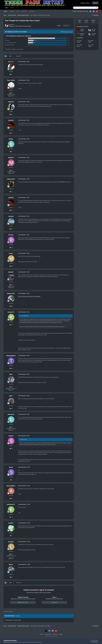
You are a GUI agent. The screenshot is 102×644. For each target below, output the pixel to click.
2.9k (11, 248)
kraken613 (11, 312)
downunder (11, 414)
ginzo (11, 396)
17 (11, 536)
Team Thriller (11, 80)
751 (11, 192)
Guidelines (12, 11)
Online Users (24, 11)
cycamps (11, 216)
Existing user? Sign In (86, 3)
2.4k (11, 368)
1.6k (11, 285)
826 (11, 306)
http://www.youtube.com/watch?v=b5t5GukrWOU (29, 296)
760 (11, 229)
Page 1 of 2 (19, 56)
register (14, 49)
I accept (94, 641)
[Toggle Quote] (20, 316)
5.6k (11, 409)
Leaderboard (32, 11)
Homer (11, 253)
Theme (42, 634)
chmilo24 (11, 120)
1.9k (11, 93)
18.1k (11, 554)
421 (11, 74)
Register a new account (23, 602)
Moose (11, 564)
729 (11, 114)
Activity (12, 8)
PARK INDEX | (80, 11)
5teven (11, 467)
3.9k (11, 266)
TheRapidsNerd (11, 356)
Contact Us (55, 634)
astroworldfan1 (11, 486)
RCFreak (11, 235)
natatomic (11, 102)
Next (11, 56)
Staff (18, 11)
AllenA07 (11, 272)
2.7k (11, 325)
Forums (5, 11)
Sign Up (95, 3)
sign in (9, 49)
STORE (84, 11)
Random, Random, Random (25, 26)
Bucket (11, 139)
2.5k (11, 499)
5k (11, 577)
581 (11, 152)
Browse (6, 8)
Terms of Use (6, 642)
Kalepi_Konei (11, 179)
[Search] (81, 8)
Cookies (61, 634)
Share (59, 25)
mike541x (11, 158)
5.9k (11, 427)
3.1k (11, 133)
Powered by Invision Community (51, 636)
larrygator (11, 542)
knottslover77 (11, 504)
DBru (11, 374)
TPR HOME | (75, 11)
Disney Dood (11, 293)
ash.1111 (13, 25)
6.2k (11, 387)
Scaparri (11, 436)
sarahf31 (11, 523)
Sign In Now (54, 602)
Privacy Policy (48, 634)
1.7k (11, 517)
